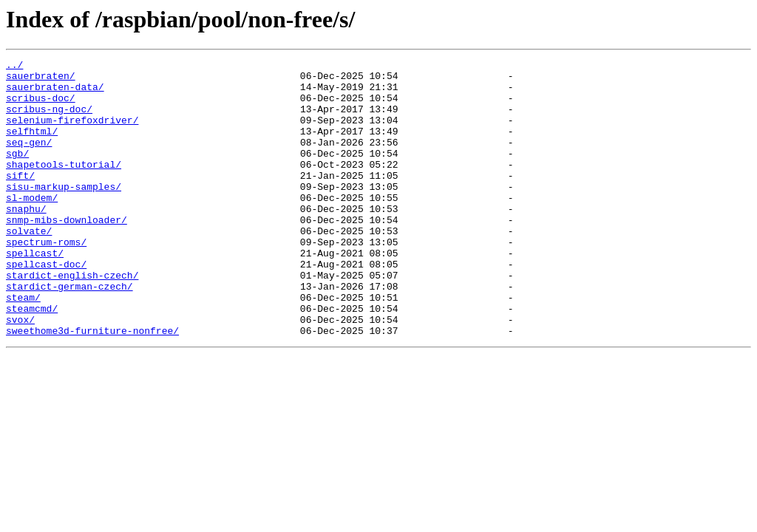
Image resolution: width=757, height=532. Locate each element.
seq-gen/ (29, 160)
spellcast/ (35, 293)
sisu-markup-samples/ (64, 213)
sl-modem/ (32, 226)
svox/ (20, 372)
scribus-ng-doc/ (49, 120)
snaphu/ (26, 239)
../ (14, 66)
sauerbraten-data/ (55, 93)
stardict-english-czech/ (72, 319)
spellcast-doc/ (46, 306)
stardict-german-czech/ (69, 332)
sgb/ (17, 173)
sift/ (20, 199)
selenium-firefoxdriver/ (72, 133)
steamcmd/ (32, 359)
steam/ (23, 346)
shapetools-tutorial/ (64, 186)
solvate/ (29, 266)
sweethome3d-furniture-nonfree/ (92, 386)
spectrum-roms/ (46, 279)
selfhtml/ (32, 146)
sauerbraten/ (41, 80)
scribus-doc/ (41, 106)
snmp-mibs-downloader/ (67, 253)
